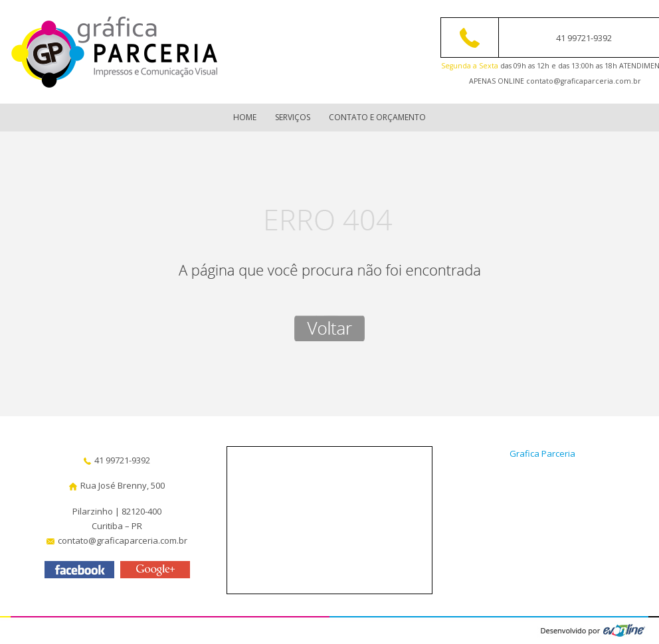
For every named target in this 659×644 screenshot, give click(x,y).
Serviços (293, 117)
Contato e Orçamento (377, 117)
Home (245, 117)
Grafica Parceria (542, 453)
